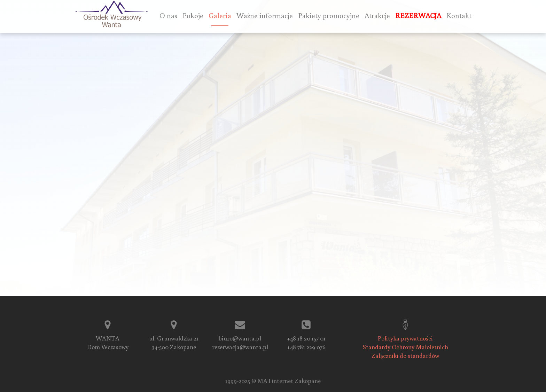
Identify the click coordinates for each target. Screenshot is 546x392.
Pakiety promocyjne (329, 15)
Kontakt (459, 15)
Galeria (220, 15)
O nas (168, 15)
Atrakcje (377, 15)
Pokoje (193, 15)
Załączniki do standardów (405, 355)
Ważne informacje (265, 15)
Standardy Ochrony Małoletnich (405, 347)
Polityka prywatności (405, 338)
